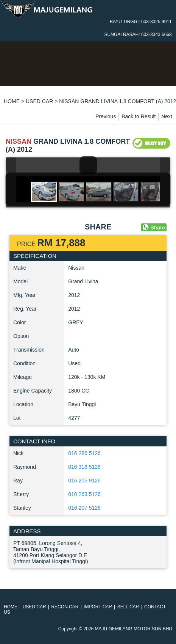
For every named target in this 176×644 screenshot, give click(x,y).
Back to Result (139, 116)
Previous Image (11, 165)
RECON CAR (65, 607)
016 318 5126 (84, 467)
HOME (12, 101)
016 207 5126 (84, 508)
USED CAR (39, 101)
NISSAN (19, 141)
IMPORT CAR (98, 607)
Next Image (165, 165)
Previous (106, 116)
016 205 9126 (84, 481)
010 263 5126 (84, 494)
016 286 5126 (84, 453)
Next (167, 116)
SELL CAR (128, 607)
